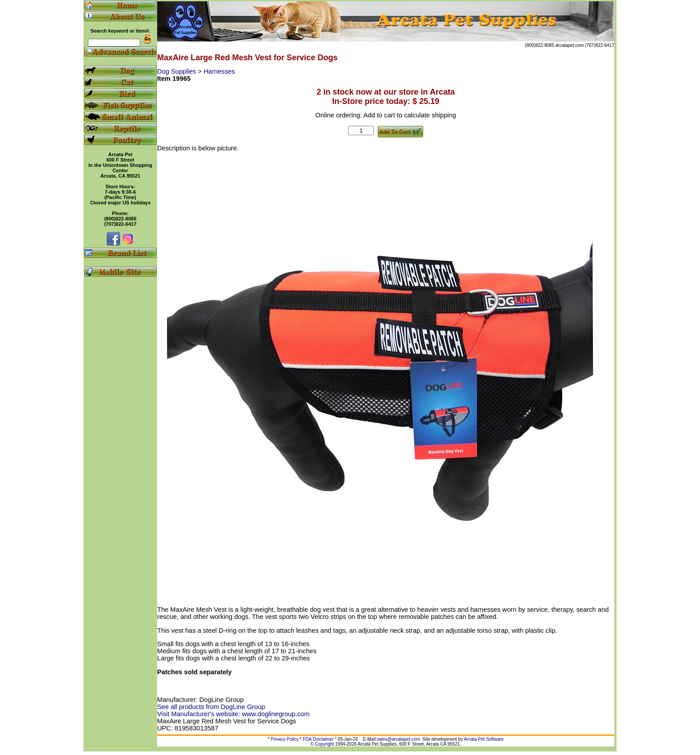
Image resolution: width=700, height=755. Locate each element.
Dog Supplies (177, 71)
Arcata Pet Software (484, 739)
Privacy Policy (285, 739)
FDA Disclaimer (318, 739)
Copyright (324, 744)
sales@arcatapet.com (398, 739)
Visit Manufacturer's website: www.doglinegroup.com (233, 714)
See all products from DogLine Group (211, 707)
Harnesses (219, 71)
